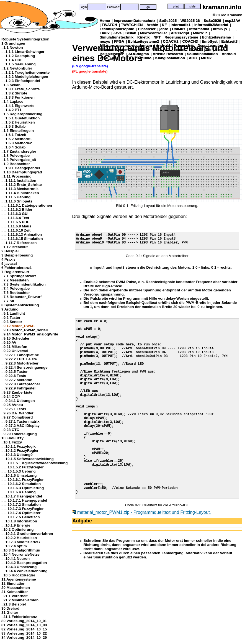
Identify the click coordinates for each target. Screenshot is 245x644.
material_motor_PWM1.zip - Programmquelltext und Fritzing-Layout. (141, 554)
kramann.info (222, 7)
